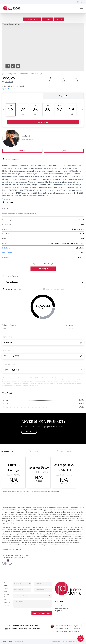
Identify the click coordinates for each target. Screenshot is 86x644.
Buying (6, 588)
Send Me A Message (42, 613)
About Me (7, 602)
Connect (6, 605)
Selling (5, 591)
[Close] (82, 625)
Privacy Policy (56, 642)
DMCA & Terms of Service (69, 642)
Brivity (11, 642)
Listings (6, 586)
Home (5, 583)
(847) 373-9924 (59, 611)
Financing (6, 594)
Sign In (78, 2)
